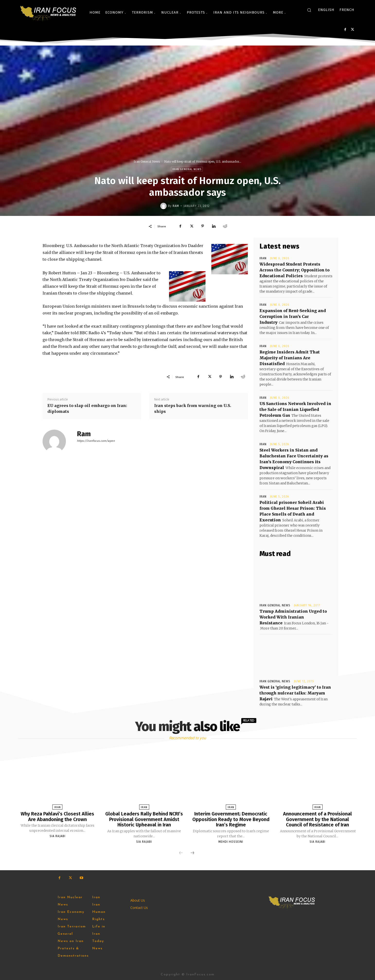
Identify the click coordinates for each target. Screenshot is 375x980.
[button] (309, 10)
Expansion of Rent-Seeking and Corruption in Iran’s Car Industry (293, 316)
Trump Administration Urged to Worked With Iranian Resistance (293, 617)
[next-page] (192, 853)
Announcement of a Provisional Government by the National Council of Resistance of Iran (317, 819)
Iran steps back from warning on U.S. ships (193, 408)
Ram (176, 206)
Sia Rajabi (58, 836)
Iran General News (147, 162)
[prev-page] (181, 853)
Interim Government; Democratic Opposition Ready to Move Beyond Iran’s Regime (231, 819)
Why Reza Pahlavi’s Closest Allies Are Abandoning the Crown (58, 816)
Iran (263, 258)
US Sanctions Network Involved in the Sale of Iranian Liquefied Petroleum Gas (295, 409)
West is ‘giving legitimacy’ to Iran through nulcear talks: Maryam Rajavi (295, 693)
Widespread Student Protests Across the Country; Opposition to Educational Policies (295, 270)
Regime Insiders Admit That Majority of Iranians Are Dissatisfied (290, 358)
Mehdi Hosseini (231, 841)
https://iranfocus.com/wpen (96, 441)
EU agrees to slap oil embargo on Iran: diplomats (87, 408)
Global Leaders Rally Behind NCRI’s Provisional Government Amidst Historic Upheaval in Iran (144, 819)
